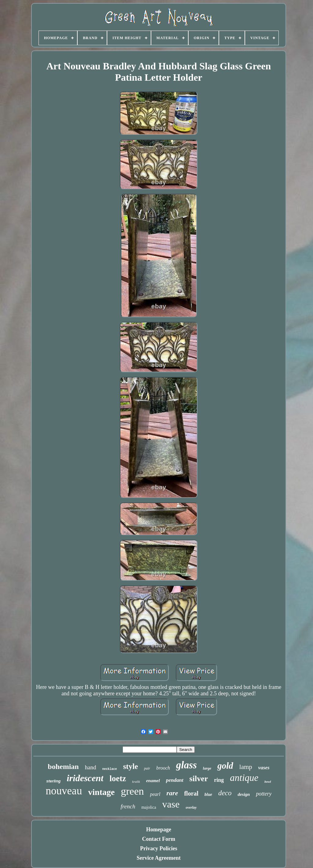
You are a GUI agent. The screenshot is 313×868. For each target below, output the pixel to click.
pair (147, 768)
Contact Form (159, 839)
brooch (163, 768)
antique (244, 778)
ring (219, 780)
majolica (149, 807)
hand (91, 767)
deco (225, 793)
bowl (268, 782)
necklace (110, 769)
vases (264, 768)
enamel (153, 781)
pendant (175, 780)
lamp (246, 767)
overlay (191, 807)
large (207, 768)
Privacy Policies (158, 848)
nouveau (64, 791)
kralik (136, 782)
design (244, 794)
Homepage (159, 829)
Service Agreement (159, 858)
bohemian (63, 767)
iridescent (85, 778)
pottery (264, 794)
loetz (118, 778)
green (132, 791)
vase (171, 804)
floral (191, 793)
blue (208, 794)
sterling (53, 781)
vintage (101, 792)
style (131, 766)
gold (225, 766)
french (128, 806)
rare (172, 793)
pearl (155, 794)
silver (199, 779)
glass (186, 765)
